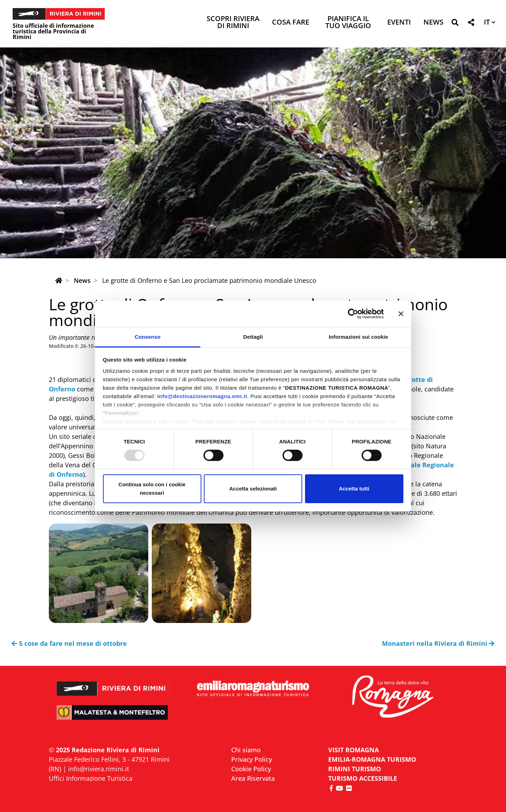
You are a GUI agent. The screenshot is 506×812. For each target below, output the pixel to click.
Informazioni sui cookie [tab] (359, 336)
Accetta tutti (354, 489)
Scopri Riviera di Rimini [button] (233, 23)
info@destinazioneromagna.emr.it (202, 396)
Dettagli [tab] (253, 336)
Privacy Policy (252, 759)
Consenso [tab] (147, 336)
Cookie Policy (251, 769)
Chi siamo (246, 750)
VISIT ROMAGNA (353, 750)
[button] (455, 24)
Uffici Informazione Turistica (91, 778)
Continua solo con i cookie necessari (152, 489)
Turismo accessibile (363, 778)
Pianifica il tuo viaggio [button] (348, 23)
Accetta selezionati (253, 489)
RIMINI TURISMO (355, 769)
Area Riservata (253, 778)
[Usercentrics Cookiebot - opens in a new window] (353, 314)
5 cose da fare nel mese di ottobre (69, 643)
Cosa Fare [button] (291, 23)
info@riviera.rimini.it (99, 769)
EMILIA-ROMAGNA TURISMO (372, 759)
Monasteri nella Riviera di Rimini (438, 643)
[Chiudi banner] (401, 314)
